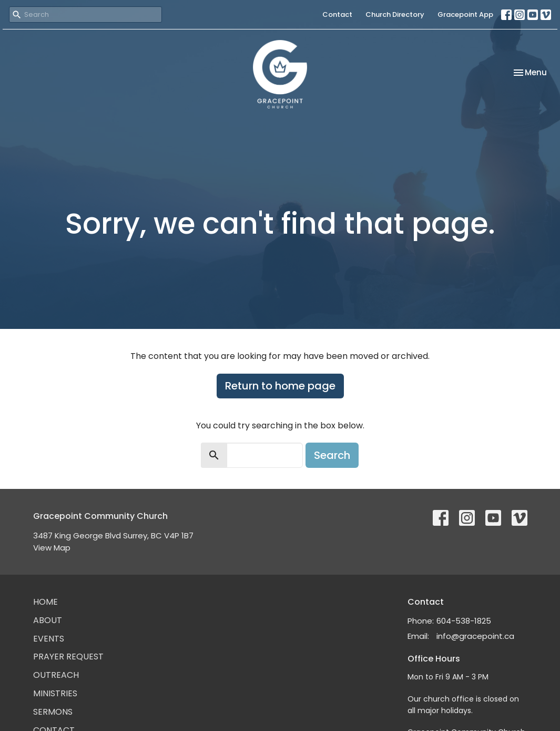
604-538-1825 (464, 621)
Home (45, 602)
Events (49, 639)
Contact (337, 14)
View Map (52, 548)
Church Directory (395, 14)
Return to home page (280, 386)
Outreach (56, 675)
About (48, 620)
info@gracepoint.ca (475, 636)
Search (332, 455)
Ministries (55, 693)
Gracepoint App (465, 14)
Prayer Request (68, 657)
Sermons (53, 712)
